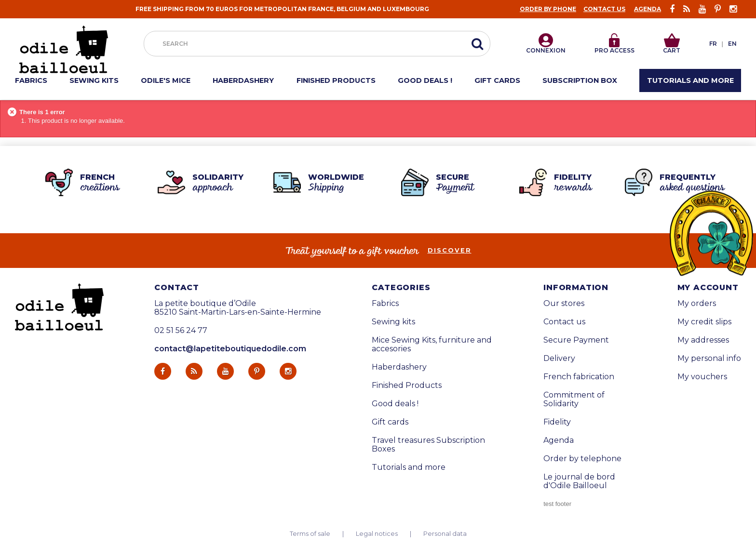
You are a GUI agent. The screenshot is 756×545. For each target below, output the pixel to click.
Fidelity (557, 422)
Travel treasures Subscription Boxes (428, 445)
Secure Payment (576, 340)
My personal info (709, 359)
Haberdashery (399, 367)
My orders (697, 304)
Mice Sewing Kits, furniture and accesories (432, 345)
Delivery (559, 359)
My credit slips (704, 322)
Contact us (604, 9)
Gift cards (390, 422)
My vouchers (702, 377)
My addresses (703, 340)
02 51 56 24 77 (181, 331)
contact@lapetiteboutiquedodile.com (230, 349)
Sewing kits (393, 322)
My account (708, 288)
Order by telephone (582, 459)
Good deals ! (395, 404)
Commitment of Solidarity (574, 399)
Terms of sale (310, 534)
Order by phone (548, 9)
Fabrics (385, 304)
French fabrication (579, 377)
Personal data (445, 534)
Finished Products (407, 385)
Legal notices (377, 534)
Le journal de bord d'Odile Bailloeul (579, 481)
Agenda (648, 9)
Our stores (564, 304)
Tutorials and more (409, 467)
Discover (450, 251)
